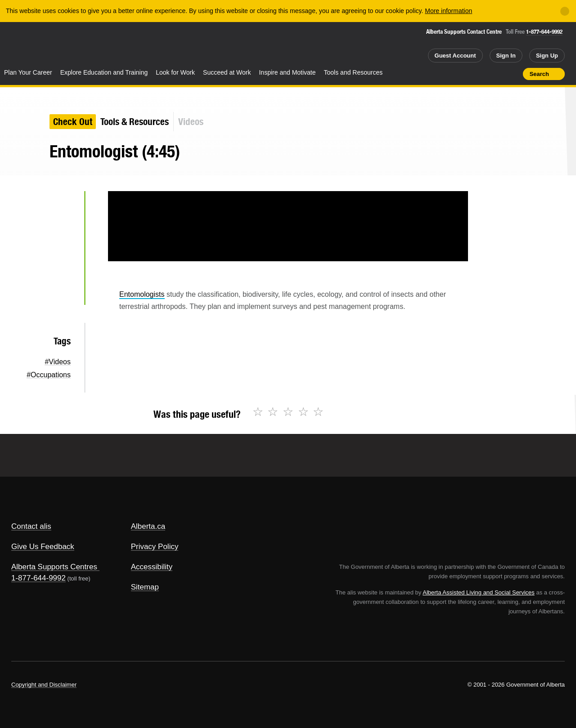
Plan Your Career (28, 72)
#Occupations (49, 375)
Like (497, 73)
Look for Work (175, 72)
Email (63, 292)
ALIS (97, 44)
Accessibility (152, 567)
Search (539, 74)
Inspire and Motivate (287, 72)
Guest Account (455, 56)
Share (465, 74)
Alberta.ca (148, 526)
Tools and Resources (353, 72)
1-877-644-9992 (544, 32)
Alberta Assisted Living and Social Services (479, 592)
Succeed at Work (227, 72)
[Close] (565, 11)
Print (513, 74)
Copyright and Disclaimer (44, 685)
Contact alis (31, 526)
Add (481, 74)
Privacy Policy (155, 547)
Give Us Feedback (43, 547)
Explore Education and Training (104, 72)
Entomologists (142, 294)
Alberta (36, 45)
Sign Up (547, 56)
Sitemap (145, 587)
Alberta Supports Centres (54, 567)
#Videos (58, 362)
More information (448, 11)
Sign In (506, 56)
